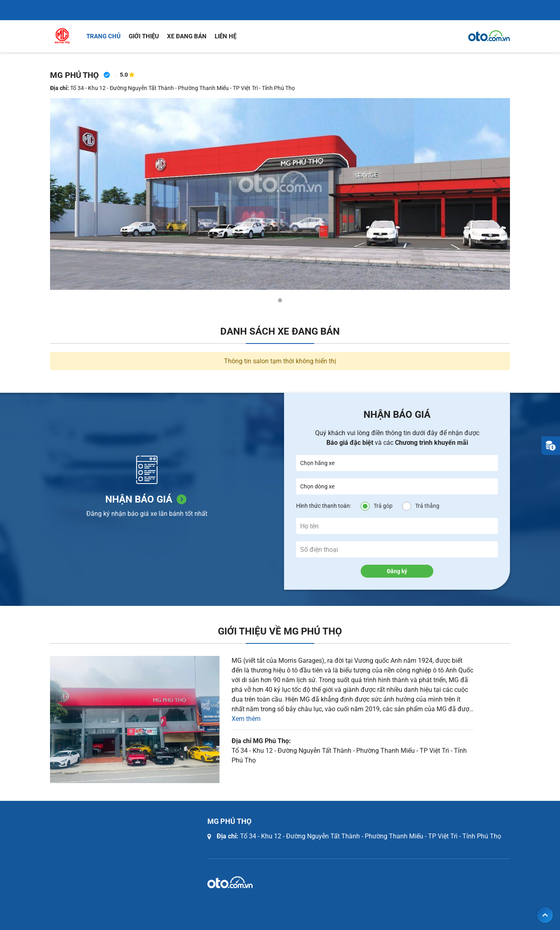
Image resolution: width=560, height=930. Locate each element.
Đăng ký (397, 571)
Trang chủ (103, 36)
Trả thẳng (427, 506)
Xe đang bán (187, 36)
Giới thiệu (144, 36)
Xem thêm (246, 719)
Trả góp (383, 506)
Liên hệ (226, 36)
